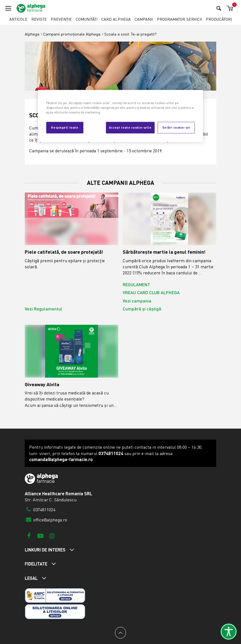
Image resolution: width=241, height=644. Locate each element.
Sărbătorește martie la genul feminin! (164, 252)
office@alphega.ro (46, 520)
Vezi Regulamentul (43, 309)
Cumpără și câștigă (142, 309)
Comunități (87, 19)
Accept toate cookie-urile (130, 127)
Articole (18, 19)
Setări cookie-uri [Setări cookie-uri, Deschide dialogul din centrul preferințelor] (176, 127)
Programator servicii (179, 19)
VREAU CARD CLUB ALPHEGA (151, 292)
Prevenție (61, 19)
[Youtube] (40, 536)
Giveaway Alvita (42, 384)
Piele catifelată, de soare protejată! (64, 252)
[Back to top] (121, 633)
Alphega (32, 34)
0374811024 (40, 510)
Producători (219, 19)
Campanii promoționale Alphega (72, 34)
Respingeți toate (65, 127)
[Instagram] (52, 536)
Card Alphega (116, 19)
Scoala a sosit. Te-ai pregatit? (130, 34)
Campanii (144, 19)
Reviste (39, 19)
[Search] (219, 8)
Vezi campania (137, 301)
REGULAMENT (136, 284)
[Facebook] (29, 536)
